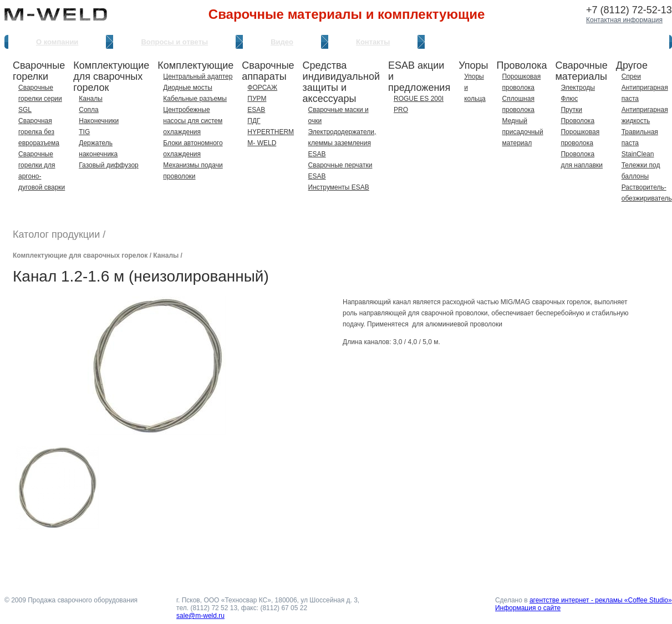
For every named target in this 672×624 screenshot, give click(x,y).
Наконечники (99, 121)
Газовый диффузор (108, 165)
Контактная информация (624, 20)
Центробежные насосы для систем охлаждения (193, 121)
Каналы (91, 99)
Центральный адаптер (198, 76)
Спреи (631, 76)
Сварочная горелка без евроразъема (39, 132)
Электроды (578, 88)
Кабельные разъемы (195, 99)
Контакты (373, 42)
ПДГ (254, 121)
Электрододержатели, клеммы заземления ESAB (342, 143)
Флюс (569, 99)
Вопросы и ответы (174, 42)
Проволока (577, 121)
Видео (282, 42)
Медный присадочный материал (523, 132)
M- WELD (262, 143)
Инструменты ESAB (339, 187)
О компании (57, 42)
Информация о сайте (528, 608)
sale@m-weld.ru (200, 616)
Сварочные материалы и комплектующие (347, 14)
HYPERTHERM (271, 132)
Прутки (571, 110)
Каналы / (168, 255)
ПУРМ (257, 99)
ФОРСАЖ (262, 88)
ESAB (256, 110)
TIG (84, 132)
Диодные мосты (188, 88)
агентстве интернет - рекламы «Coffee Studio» (601, 600)
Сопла (89, 110)
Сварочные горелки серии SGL (40, 99)
